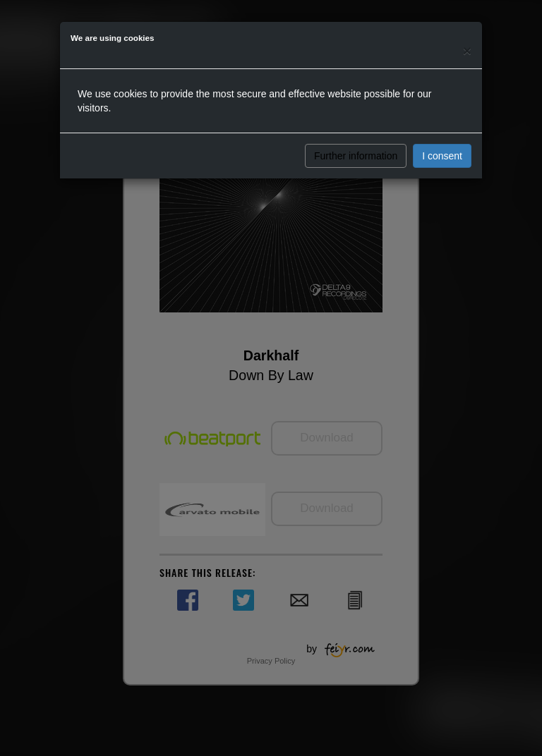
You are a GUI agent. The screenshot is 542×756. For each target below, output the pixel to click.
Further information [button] (356, 156)
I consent (442, 156)
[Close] (467, 50)
